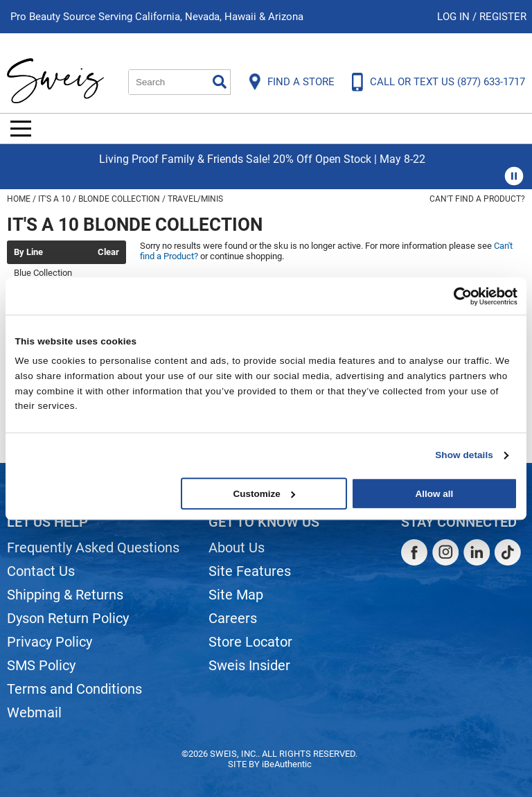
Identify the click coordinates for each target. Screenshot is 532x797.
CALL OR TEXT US (447, 82)
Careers (233, 618)
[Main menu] (21, 129)
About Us (237, 548)
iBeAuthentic (287, 764)
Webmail (34, 712)
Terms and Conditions (74, 689)
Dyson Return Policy (68, 618)
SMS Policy (41, 665)
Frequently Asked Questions (93, 548)
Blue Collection (43, 273)
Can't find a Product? (477, 199)
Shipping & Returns (65, 595)
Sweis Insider (249, 665)
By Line (28, 252)
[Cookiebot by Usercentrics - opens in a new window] (457, 296)
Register (503, 17)
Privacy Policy (50, 642)
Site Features (250, 571)
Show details (464, 455)
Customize (265, 494)
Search (220, 82)
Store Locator (250, 642)
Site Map (236, 595)
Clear (108, 252)
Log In (455, 17)
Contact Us (41, 571)
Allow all (434, 494)
